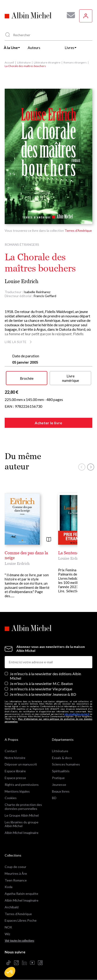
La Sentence (69, 553)
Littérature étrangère (47, 62)
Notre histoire (15, 758)
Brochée (27, 378)
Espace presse (15, 778)
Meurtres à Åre (16, 873)
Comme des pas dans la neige (26, 555)
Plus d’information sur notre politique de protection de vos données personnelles (48, 720)
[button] (10, 972)
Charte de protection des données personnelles (23, 807)
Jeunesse (59, 785)
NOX (8, 927)
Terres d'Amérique (78, 230)
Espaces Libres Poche (21, 920)
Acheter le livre (48, 423)
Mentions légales (17, 791)
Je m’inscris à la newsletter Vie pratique (41, 689)
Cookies (11, 798)
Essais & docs (62, 758)
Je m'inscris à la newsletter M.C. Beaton (41, 683)
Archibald (12, 907)
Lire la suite (19, 342)
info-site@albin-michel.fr (77, 714)
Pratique (58, 778)
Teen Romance (16, 880)
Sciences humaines (66, 764)
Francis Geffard (45, 296)
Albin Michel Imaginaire (22, 833)
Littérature (24, 62)
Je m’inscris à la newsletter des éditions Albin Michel (45, 676)
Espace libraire (15, 771)
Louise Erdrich (22, 281)
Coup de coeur (15, 867)
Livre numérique (71, 378)
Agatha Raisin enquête (21, 894)
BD (54, 798)
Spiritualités (61, 771)
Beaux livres (61, 791)
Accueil (9, 62)
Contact (11, 751)
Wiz (7, 934)
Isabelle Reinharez (37, 292)
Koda (9, 887)
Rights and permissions (22, 785)
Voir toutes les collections (19, 941)
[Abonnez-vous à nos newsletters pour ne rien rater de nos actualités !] (69, 15)
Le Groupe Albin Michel (22, 815)
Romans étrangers (75, 62)
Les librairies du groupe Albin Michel (22, 824)
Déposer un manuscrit (21, 764)
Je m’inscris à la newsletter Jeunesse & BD (43, 694)
